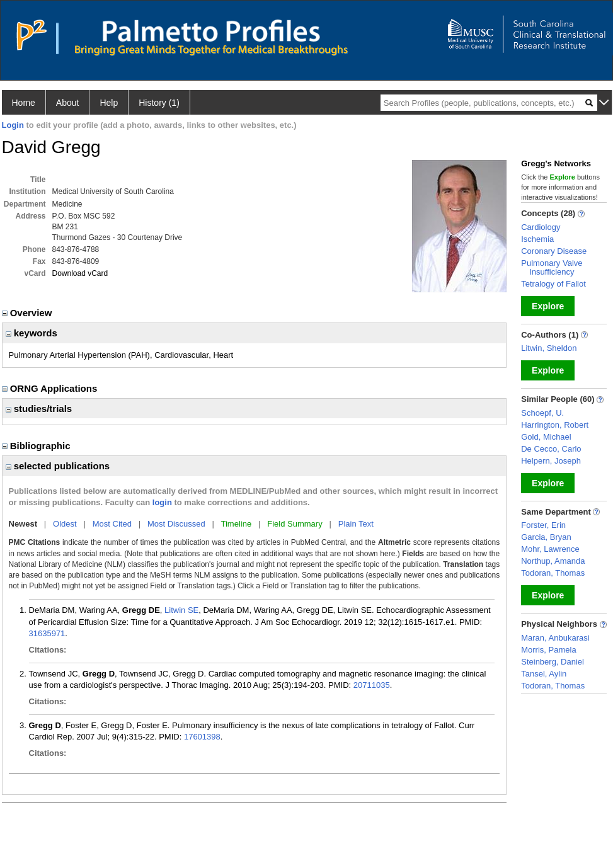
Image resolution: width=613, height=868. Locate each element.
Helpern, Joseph (551, 461)
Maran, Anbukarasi (555, 638)
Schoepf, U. (542, 413)
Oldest (65, 524)
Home (24, 103)
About (68, 103)
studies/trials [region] (39, 408)
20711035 (372, 685)
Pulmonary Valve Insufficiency (552, 267)
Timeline (237, 524)
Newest (23, 524)
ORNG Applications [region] (51, 388)
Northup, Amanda (553, 561)
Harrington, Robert (555, 425)
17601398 (202, 737)
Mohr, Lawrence (550, 549)
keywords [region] (32, 333)
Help (109, 103)
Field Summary (295, 524)
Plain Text (356, 524)
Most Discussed (176, 524)
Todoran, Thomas (553, 573)
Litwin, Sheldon (549, 348)
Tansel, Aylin (544, 674)
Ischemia (537, 239)
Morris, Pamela (548, 650)
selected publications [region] (58, 466)
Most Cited (112, 524)
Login (13, 125)
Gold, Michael (546, 437)
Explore (548, 306)
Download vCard (80, 273)
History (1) (159, 103)
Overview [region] (28, 313)
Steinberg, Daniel (553, 662)
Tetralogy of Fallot (553, 284)
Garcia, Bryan (546, 537)
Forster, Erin (543, 525)
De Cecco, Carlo (551, 449)
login (162, 502)
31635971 (47, 633)
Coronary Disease (554, 251)
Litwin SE (181, 610)
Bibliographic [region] (37, 446)
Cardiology (541, 227)
